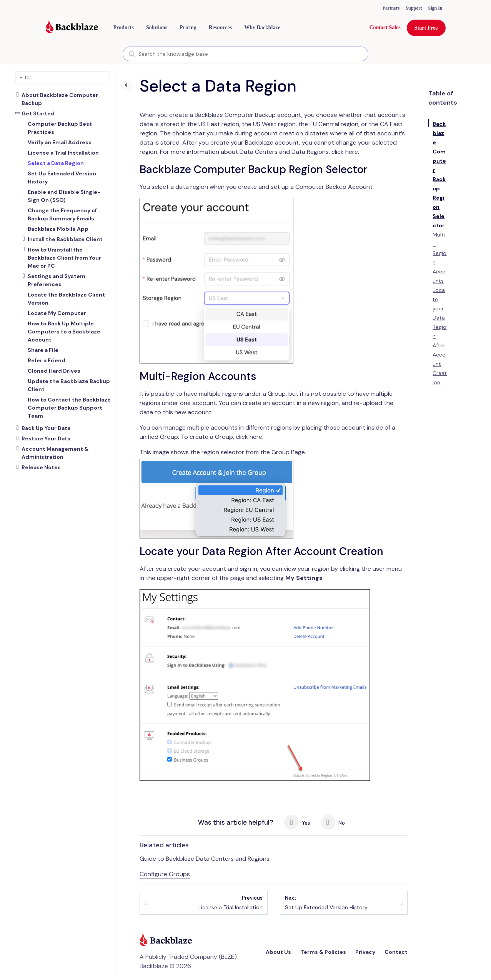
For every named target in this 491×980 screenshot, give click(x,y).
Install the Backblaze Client (65, 239)
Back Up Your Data (46, 428)
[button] (124, 28)
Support (414, 8)
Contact (396, 952)
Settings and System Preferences (57, 280)
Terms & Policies (323, 952)
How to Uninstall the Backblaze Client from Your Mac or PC (64, 258)
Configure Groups (165, 874)
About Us (278, 952)
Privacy (365, 952)
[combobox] (245, 54)
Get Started (38, 113)
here (352, 152)
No (333, 822)
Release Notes (41, 467)
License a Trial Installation (231, 902)
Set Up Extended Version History (326, 902)
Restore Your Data (46, 438)
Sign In (435, 8)
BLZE (228, 957)
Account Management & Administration (55, 453)
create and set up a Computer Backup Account (305, 187)
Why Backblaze (262, 27)
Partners (391, 8)
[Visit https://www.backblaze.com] (72, 28)
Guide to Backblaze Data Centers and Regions (205, 859)
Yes (297, 822)
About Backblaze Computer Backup (60, 99)
